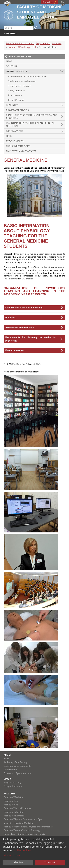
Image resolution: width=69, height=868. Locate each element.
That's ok (50, 862)
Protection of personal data (18, 773)
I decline (18, 862)
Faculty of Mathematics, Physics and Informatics (28, 827)
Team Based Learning (20, 86)
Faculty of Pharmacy (14, 816)
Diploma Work (14, 131)
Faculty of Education (14, 812)
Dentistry (12, 105)
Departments (43, 43)
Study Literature (16, 91)
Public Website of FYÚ (19, 146)
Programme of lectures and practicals (28, 76)
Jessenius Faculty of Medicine (19, 823)
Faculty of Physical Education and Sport (24, 819)
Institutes (57, 43)
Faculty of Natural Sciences (17, 808)
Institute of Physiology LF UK (22, 47)
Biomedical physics (17, 110)
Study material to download (22, 81)
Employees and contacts (21, 151)
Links (9, 136)
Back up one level (20, 57)
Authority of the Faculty (15, 762)
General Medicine (16, 71)
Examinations (15, 95)
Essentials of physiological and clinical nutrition (30, 124)
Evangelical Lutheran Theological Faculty (24, 834)
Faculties (10, 794)
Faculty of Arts (11, 805)
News (9, 61)
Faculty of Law (11, 801)
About (8, 755)
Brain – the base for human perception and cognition (32, 117)
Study (7, 779)
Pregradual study (12, 782)
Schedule (12, 66)
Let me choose (11, 855)
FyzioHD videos (16, 100)
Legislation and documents (17, 766)
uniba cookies (22, 850)
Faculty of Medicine (14, 797)
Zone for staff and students (20, 43)
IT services (48, 2)
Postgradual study (13, 786)
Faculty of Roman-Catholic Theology (22, 830)
